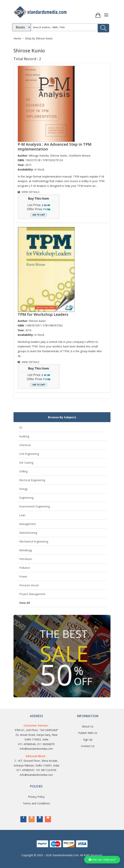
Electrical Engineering (32, 480)
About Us (88, 726)
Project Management (32, 594)
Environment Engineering (35, 506)
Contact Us (88, 746)
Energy (23, 489)
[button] (102, 860)
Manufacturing (28, 533)
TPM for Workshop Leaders (43, 314)
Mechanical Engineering (34, 541)
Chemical (25, 445)
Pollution (25, 568)
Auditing (24, 436)
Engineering (26, 498)
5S (21, 428)
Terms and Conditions (36, 803)
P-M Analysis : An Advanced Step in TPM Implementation (55, 147)
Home (17, 38)
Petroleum (26, 559)
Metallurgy (26, 550)
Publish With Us (88, 733)
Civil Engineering (29, 454)
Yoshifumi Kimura (79, 156)
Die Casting (26, 463)
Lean (22, 515)
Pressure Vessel (29, 585)
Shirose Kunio (59, 156)
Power (23, 576)
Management (27, 524)
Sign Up (88, 740)
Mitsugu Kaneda (39, 156)
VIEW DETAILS (30, 192)
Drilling (23, 471)
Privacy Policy (36, 797)
